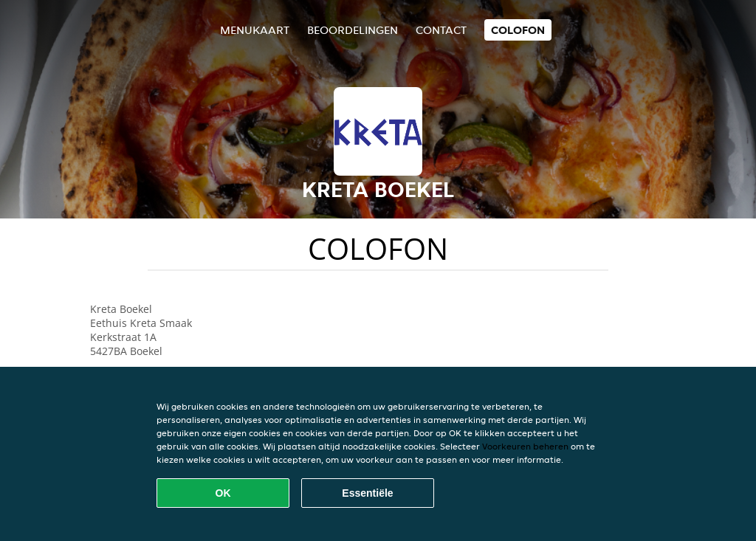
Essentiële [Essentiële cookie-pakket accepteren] (367, 493)
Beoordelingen (353, 30)
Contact (441, 30)
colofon (518, 30)
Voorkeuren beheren (525, 446)
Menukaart (255, 30)
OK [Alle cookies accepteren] (223, 493)
